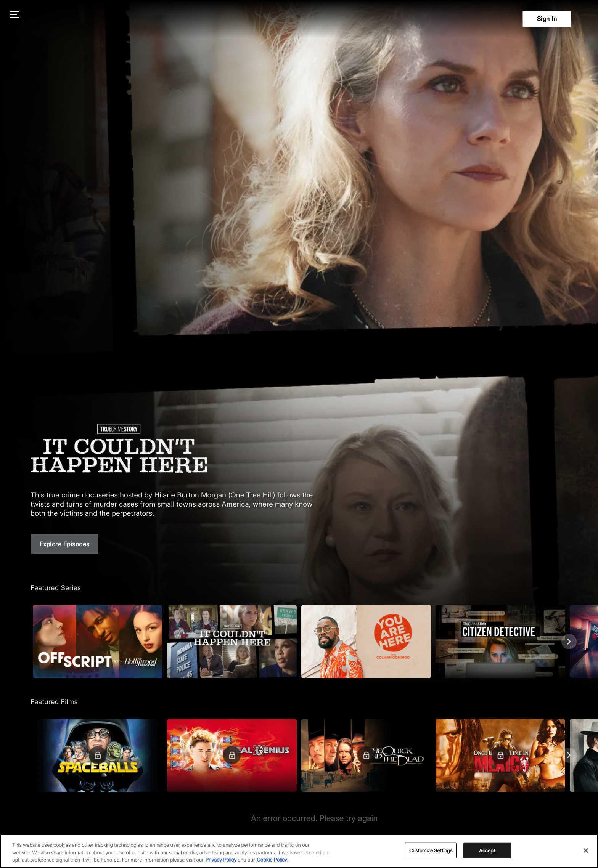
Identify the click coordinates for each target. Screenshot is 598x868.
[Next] (569, 642)
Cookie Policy (272, 860)
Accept (487, 850)
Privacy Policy (221, 860)
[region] (299, 851)
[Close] (586, 850)
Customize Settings (431, 850)
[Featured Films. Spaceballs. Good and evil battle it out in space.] (98, 755)
